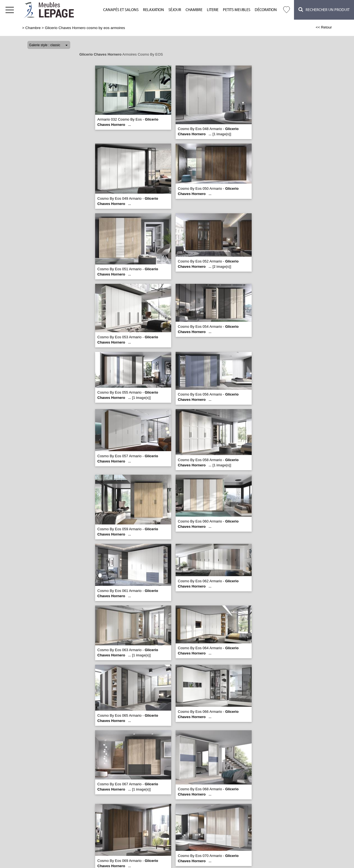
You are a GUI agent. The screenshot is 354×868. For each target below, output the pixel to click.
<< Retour (324, 27)
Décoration (266, 10)
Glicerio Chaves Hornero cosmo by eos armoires (85, 28)
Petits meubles (237, 10)
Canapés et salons (121, 10)
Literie (213, 10)
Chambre (194, 10)
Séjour (175, 10)
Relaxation (153, 10)
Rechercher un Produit (324, 10)
